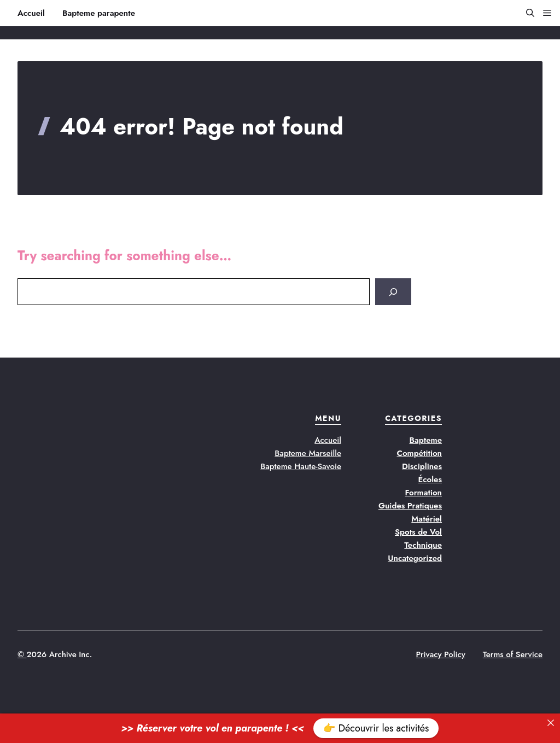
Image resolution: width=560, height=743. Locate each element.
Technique (423, 545)
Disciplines (422, 466)
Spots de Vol (418, 532)
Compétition (419, 453)
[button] (526, 13)
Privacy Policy (441, 654)
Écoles (430, 479)
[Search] (393, 292)
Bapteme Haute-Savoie (301, 466)
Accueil (31, 13)
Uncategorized (415, 558)
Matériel (427, 519)
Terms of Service (513, 654)
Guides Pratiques (410, 506)
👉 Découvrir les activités (376, 728)
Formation (423, 493)
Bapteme (426, 440)
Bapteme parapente (99, 13)
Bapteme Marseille (308, 453)
